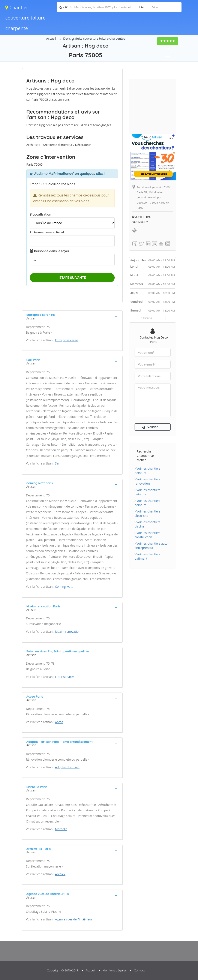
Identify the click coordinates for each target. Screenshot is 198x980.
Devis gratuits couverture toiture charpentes (94, 38)
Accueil (51, 38)
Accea (59, 722)
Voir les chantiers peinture (147, 471)
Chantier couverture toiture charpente (25, 18)
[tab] (72, 316)
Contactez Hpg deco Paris (154, 339)
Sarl (58, 463)
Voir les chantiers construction (147, 535)
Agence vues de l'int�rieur (74, 919)
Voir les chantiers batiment (147, 556)
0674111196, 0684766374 (142, 219)
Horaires (148, 318)
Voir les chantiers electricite (147, 513)
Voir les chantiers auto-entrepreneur (151, 546)
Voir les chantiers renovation (147, 481)
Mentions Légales (115, 970)
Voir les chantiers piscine (147, 524)
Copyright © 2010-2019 (62, 970)
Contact (139, 970)
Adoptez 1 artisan (67, 767)
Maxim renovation (68, 632)
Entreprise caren (67, 340)
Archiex (60, 874)
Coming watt (64, 587)
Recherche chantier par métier (145, 456)
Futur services (65, 677)
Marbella (61, 829)
